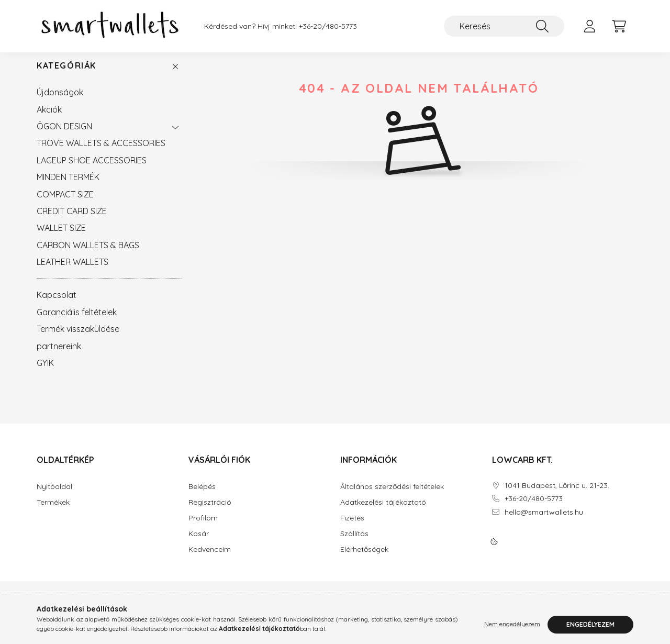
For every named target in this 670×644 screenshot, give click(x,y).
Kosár (199, 544)
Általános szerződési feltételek (392, 497)
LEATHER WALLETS (72, 272)
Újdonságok (60, 103)
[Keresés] (504, 26)
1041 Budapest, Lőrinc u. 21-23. (557, 496)
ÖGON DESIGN (64, 137)
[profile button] (589, 26)
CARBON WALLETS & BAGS (88, 256)
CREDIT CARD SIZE (72, 221)
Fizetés (352, 529)
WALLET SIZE (61, 238)
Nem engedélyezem (512, 624)
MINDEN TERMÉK (68, 187)
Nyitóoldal (54, 497)
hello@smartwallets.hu (544, 523)
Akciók (49, 120)
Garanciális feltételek (77, 323)
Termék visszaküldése (78, 339)
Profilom (203, 529)
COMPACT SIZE (65, 205)
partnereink (59, 357)
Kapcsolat (57, 305)
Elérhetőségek (364, 560)
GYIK (45, 373)
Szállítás (354, 544)
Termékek (53, 513)
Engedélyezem (590, 624)
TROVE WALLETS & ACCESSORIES (101, 153)
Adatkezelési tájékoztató (383, 513)
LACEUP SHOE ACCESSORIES (92, 171)
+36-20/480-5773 (328, 26)
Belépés (202, 497)
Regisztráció (210, 513)
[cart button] (619, 26)
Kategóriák (66, 76)
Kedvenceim (210, 560)
